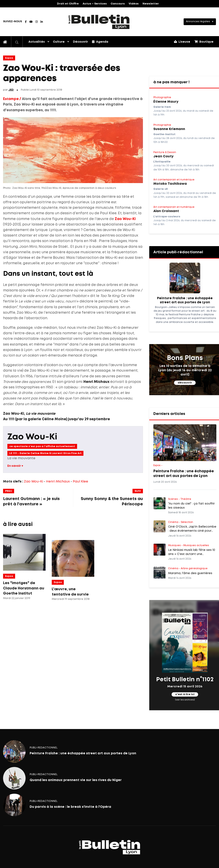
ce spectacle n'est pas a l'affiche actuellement (42, 446)
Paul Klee (80, 482)
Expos (9, 58)
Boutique (204, 42)
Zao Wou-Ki (125, 219)
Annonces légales (198, 22)
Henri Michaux (58, 482)
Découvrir (80, 42)
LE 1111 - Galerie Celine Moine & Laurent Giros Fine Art (45, 453)
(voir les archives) (185, 700)
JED (11, 90)
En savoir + (15, 466)
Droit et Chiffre (68, 4)
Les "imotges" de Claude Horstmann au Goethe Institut (24, 588)
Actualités (37, 42)
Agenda (100, 42)
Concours (118, 4)
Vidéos (134, 4)
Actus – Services (95, 4)
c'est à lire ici (185, 695)
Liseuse (182, 42)
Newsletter (151, 4)
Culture (59, 42)
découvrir (185, 383)
